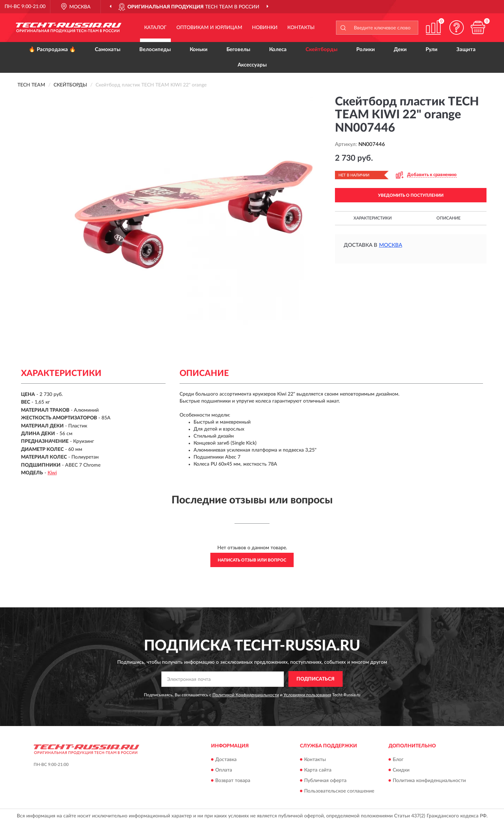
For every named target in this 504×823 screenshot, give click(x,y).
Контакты (301, 28)
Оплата (224, 770)
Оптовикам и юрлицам (209, 28)
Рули (432, 50)
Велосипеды (155, 50)
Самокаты (108, 50)
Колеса (278, 50)
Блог (398, 760)
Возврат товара (233, 781)
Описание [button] (449, 218)
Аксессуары (252, 65)
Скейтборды (321, 50)
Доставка (226, 760)
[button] (457, 27)
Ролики (366, 50)
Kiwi (52, 473)
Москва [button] (391, 245)
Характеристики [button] (373, 218)
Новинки (265, 28)
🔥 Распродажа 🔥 (52, 50)
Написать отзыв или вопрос (252, 560)
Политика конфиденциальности (429, 781)
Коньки (199, 50)
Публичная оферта (325, 781)
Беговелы (238, 50)
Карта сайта (318, 770)
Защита (466, 50)
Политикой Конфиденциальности (246, 695)
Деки (400, 50)
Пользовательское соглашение (339, 791)
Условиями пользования (307, 695)
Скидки (401, 770)
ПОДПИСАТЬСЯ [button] (316, 679)
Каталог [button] (155, 28)
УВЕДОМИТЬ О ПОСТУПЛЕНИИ (411, 195)
